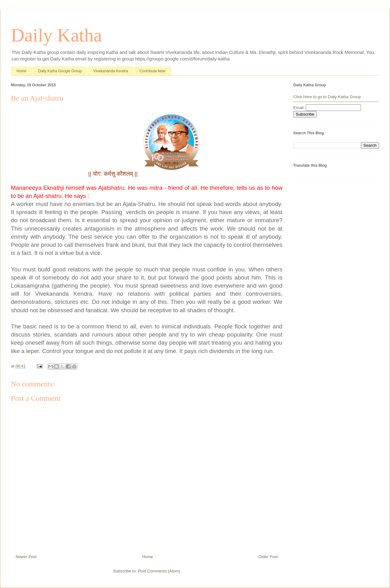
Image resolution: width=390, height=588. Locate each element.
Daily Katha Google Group (60, 71)
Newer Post (26, 557)
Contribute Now (152, 71)
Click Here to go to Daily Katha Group (327, 97)
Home (22, 71)
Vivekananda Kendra (111, 71)
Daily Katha (56, 35)
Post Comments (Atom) (159, 571)
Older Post (268, 557)
